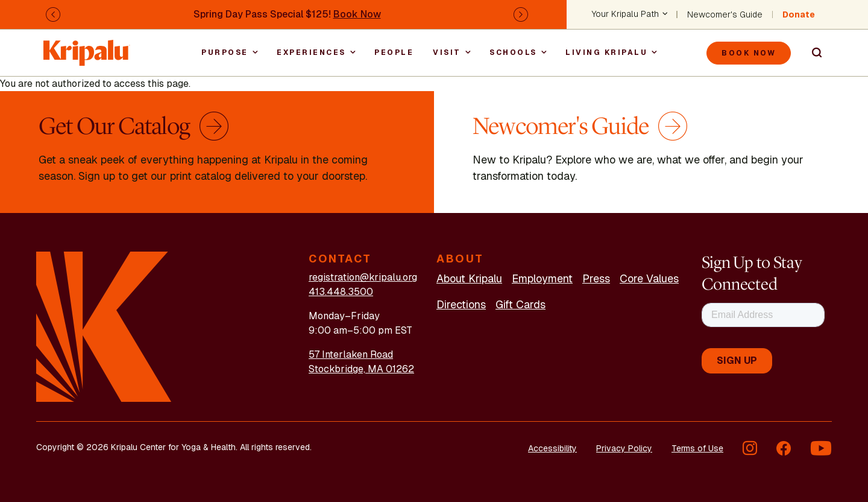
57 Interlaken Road (351, 354)
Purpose (225, 52)
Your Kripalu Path (625, 14)
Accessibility (552, 448)
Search (811, 53)
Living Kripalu (606, 52)
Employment (542, 278)
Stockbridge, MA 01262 (361, 369)
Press (596, 278)
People (394, 52)
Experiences (311, 52)
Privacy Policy (624, 448)
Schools (513, 52)
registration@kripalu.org (363, 277)
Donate (799, 14)
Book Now (357, 14)
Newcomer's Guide (725, 14)
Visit (447, 52)
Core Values (649, 278)
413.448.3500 (341, 292)
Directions (461, 304)
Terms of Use (697, 448)
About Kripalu (469, 278)
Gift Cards (520, 304)
